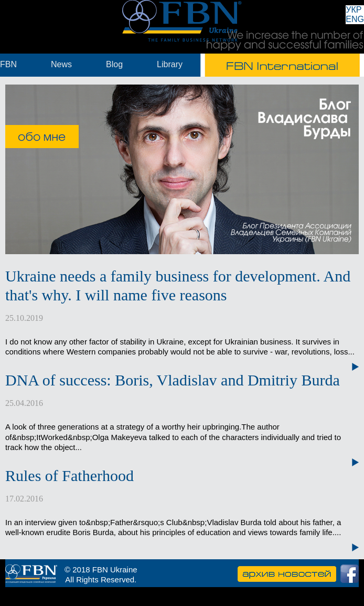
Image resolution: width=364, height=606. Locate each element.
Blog (114, 64)
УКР (354, 10)
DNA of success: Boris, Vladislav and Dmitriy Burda (173, 380)
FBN (8, 64)
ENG (355, 19)
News (61, 64)
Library (170, 64)
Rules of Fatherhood (69, 476)
